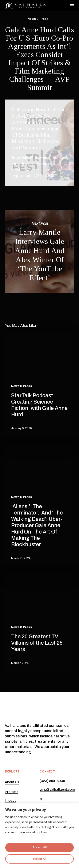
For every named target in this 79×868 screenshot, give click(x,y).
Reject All (40, 859)
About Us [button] (12, 782)
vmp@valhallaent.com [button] (57, 790)
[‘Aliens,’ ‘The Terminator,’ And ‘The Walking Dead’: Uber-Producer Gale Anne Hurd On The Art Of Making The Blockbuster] (40, 505)
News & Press (38, 19)
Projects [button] (12, 792)
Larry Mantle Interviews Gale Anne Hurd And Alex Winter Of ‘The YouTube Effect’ (40, 252)
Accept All (39, 847)
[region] (39, 835)
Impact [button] (10, 800)
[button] (72, 6)
